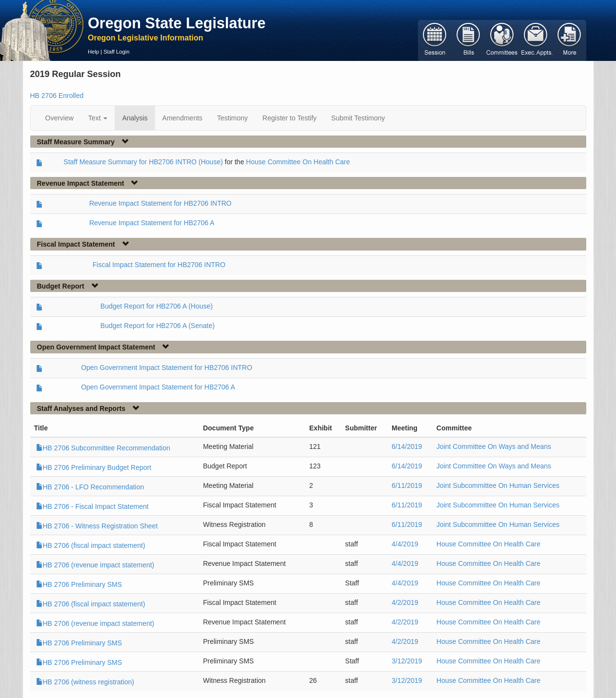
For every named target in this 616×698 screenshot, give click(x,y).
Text (98, 118)
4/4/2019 (405, 544)
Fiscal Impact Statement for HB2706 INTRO (159, 265)
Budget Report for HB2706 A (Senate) (158, 326)
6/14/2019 (407, 446)
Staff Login (116, 52)
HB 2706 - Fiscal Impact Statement (92, 506)
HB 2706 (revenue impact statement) (95, 565)
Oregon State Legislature (177, 23)
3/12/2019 (407, 661)
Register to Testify (289, 118)
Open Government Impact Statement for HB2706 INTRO (167, 368)
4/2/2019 (405, 602)
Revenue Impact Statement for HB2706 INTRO (160, 203)
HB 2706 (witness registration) (85, 682)
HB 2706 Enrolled (57, 96)
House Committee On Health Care (298, 162)
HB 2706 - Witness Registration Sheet (97, 526)
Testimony (232, 118)
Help (93, 52)
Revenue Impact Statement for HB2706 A (152, 223)
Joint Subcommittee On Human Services (498, 485)
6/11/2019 (407, 485)
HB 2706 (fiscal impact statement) (91, 545)
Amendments (182, 118)
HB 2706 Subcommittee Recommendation (103, 448)
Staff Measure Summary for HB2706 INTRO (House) (143, 162)
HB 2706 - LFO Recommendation (90, 487)
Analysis (135, 118)
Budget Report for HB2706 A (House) (157, 306)
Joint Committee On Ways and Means (494, 446)
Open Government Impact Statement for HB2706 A (158, 387)
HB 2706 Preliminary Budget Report (94, 467)
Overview (60, 118)
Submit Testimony (358, 118)
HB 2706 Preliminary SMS (79, 584)
